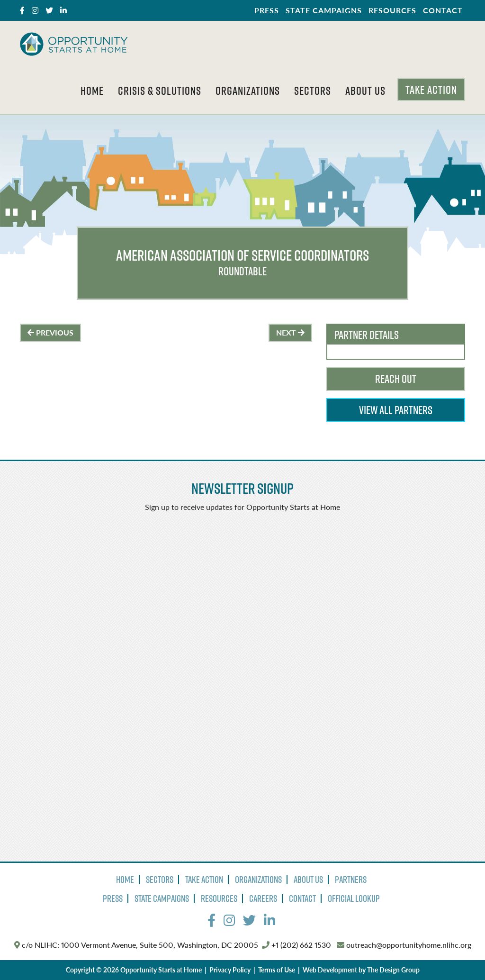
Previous (50, 332)
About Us (365, 91)
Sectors (313, 91)
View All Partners (396, 410)
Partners (351, 880)
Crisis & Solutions (160, 91)
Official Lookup (354, 898)
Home (92, 91)
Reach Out (396, 379)
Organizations (248, 91)
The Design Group (393, 970)
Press (267, 10)
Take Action (431, 90)
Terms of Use (277, 970)
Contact (443, 10)
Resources (392, 10)
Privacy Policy (230, 970)
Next (290, 332)
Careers (263, 898)
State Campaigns (324, 10)
